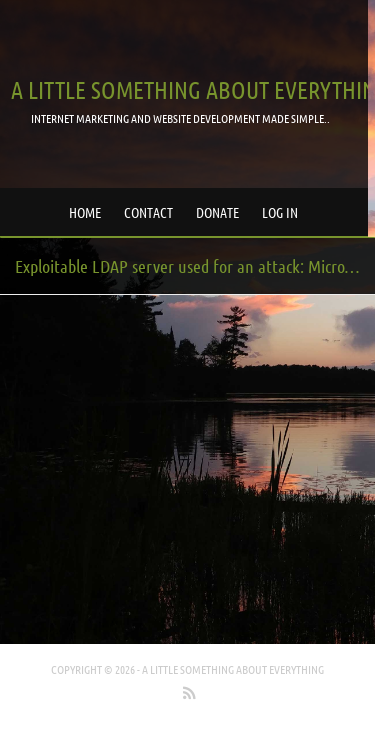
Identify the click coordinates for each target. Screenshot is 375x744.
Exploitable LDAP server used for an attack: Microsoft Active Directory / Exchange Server (195, 266)
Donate (217, 212)
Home (85, 212)
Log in (280, 212)
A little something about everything (233, 669)
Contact (148, 212)
